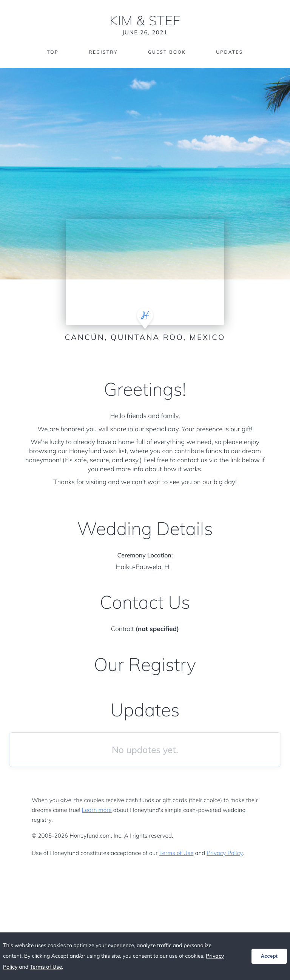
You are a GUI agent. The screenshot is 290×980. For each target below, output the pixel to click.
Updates (230, 52)
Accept (269, 956)
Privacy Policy (224, 853)
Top (53, 52)
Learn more (97, 810)
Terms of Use (177, 853)
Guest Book (167, 52)
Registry (103, 52)
